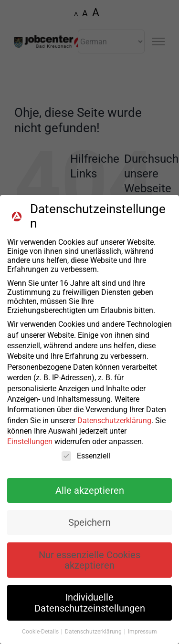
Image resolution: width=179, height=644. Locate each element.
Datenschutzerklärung (114, 426)
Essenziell (86, 462)
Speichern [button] (89, 529)
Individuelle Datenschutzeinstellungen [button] (90, 609)
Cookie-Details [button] (41, 638)
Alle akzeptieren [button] (90, 496)
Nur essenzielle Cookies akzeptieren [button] (89, 566)
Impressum (142, 638)
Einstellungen (30, 448)
